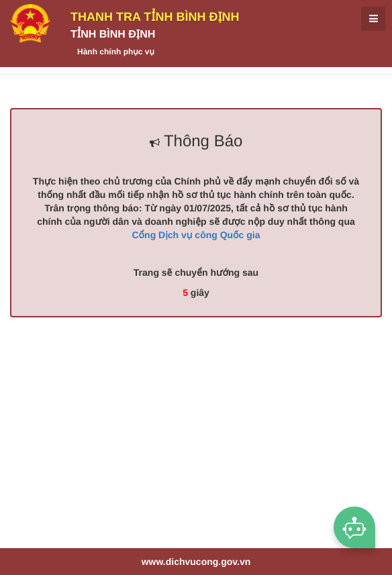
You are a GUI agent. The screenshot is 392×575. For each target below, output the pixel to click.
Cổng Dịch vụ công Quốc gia (196, 235)
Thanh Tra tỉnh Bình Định (155, 17)
